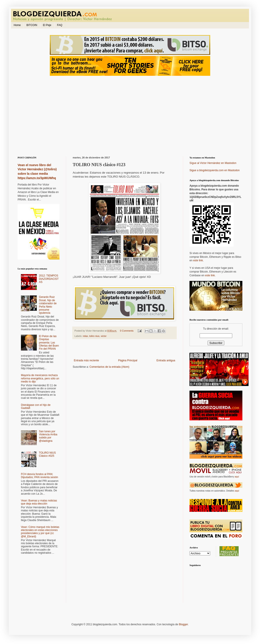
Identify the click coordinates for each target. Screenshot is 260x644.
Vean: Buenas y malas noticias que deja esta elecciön (39, 502)
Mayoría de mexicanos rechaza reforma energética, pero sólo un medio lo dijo (40, 378)
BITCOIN (32, 25)
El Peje (47, 25)
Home (17, 25)
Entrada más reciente (86, 360)
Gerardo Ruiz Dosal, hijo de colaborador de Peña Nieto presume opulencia (48, 305)
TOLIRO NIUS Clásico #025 (47, 454)
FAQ (60, 25)
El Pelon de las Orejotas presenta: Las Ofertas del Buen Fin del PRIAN (49, 343)
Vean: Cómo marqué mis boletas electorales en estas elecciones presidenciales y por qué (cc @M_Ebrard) (40, 532)
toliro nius (94, 336)
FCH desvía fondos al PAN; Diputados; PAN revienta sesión (40, 476)
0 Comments (127, 331)
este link (198, 260)
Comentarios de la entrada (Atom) (109, 367)
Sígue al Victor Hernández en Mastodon (213, 163)
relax (85, 336)
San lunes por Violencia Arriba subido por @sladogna (48, 436)
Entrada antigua (166, 360)
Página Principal (128, 360)
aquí (237, 477)
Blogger (183, 624)
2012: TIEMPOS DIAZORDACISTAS (49, 279)
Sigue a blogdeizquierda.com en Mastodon (214, 170)
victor (104, 336)
